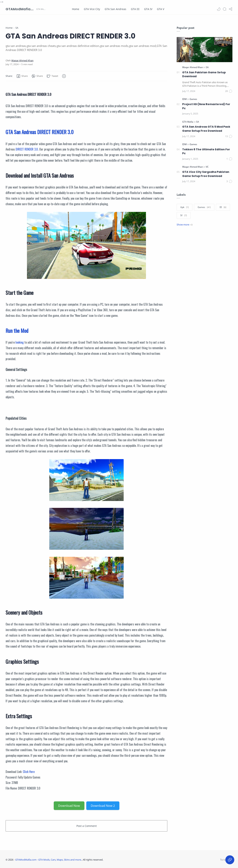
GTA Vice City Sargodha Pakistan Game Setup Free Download (206, 174)
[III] (223, 207)
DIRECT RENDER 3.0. (27, 149)
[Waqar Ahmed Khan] (22, 61)
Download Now (69, 806)
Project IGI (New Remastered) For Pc (206, 106)
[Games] (193, 99)
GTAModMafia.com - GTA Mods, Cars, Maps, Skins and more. (20, 9)
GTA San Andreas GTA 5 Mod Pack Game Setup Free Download (206, 129)
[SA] (207, 67)
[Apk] (185, 207)
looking (20, 342)
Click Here (29, 772)
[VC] (207, 167)
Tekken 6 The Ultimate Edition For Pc (206, 151)
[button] (219, 9)
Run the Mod (17, 331)
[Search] (225, 9)
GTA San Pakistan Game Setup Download (204, 74)
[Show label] (185, 225)
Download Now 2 (103, 806)
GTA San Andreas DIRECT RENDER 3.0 (40, 132)
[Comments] (229, 91)
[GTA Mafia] (188, 122)
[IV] (184, 215)
